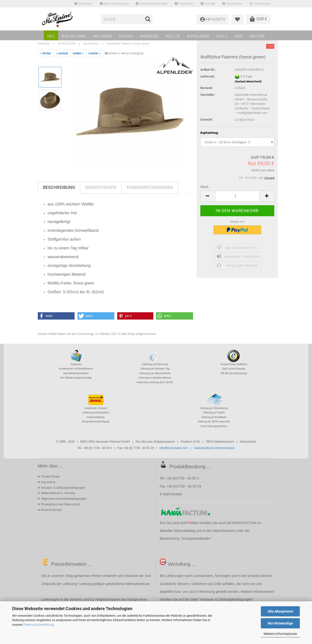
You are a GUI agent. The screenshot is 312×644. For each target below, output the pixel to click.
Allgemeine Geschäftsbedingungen (64, 499)
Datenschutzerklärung (39, 625)
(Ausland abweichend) (248, 82)
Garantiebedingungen (152, 4)
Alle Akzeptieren (280, 611)
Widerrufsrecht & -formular (58, 493)
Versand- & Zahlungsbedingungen (63, 488)
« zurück (62, 53)
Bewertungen (101, 187)
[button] (208, 196)
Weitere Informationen (280, 634)
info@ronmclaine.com (174, 448)
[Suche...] (148, 20)
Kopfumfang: (210, 133)
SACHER (126, 36)
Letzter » (95, 53)
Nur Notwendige (280, 623)
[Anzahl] (237, 196)
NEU (51, 36)
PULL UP (173, 36)
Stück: (205, 187)
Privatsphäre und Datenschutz (61, 504)
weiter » (78, 53)
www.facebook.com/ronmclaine (214, 448)
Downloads (83, 4)
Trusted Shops (50, 477)
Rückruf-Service (51, 510)
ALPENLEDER (198, 36)
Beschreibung (59, 187)
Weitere (257, 36)
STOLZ (222, 36)
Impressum (184, 4)
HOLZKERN (102, 36)
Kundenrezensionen (150, 187)
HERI (238, 36)
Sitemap (208, 4)
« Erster (46, 53)
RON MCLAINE (74, 36)
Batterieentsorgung (114, 4)
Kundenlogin (260, 4)
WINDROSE (149, 36)
